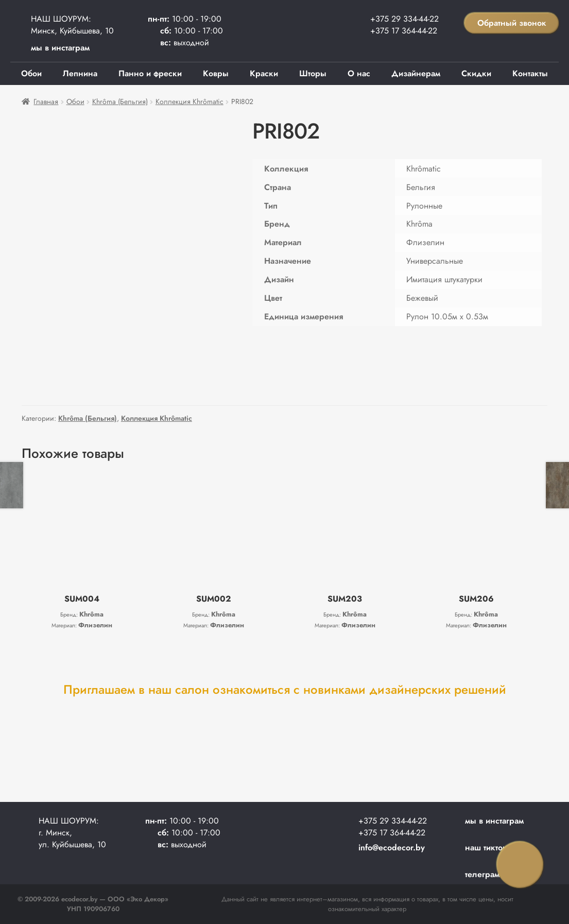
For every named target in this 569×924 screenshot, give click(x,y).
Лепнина (80, 73)
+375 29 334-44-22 (404, 19)
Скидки (476, 73)
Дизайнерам (416, 73)
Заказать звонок (520, 865)
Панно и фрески (150, 73)
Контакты (530, 73)
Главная (46, 101)
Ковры (216, 73)
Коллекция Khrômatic (189, 101)
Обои (31, 73)
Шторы (313, 73)
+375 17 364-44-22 (404, 31)
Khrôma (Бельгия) (120, 101)
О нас (359, 73)
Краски (264, 73)
